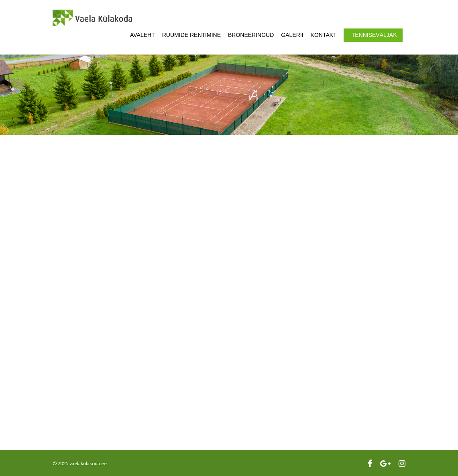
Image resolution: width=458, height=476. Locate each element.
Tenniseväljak (374, 35)
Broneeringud (251, 35)
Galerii (292, 35)
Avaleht (142, 35)
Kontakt (324, 35)
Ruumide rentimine (191, 35)
